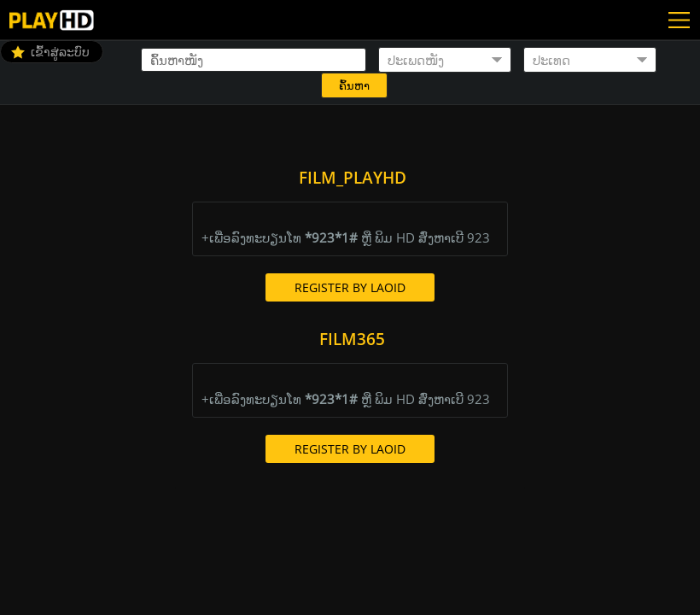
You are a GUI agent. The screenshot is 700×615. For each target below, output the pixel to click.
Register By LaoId (350, 287)
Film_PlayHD (353, 178)
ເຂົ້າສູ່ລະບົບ (60, 52)
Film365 (352, 339)
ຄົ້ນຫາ (354, 86)
